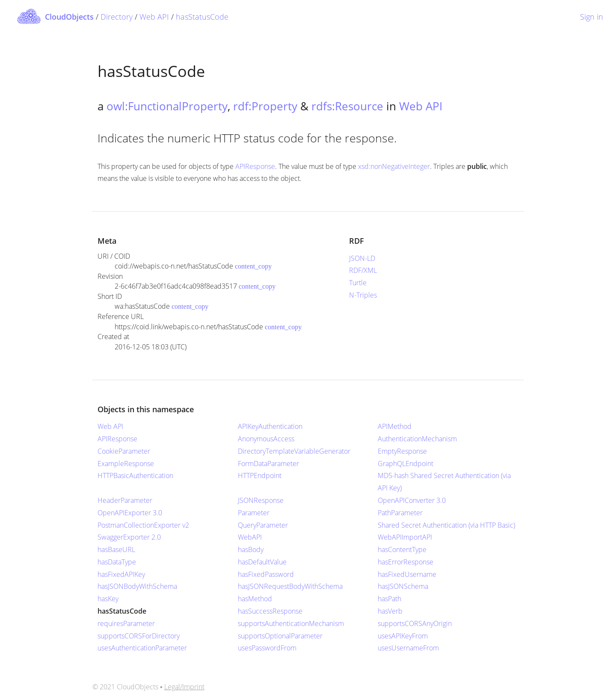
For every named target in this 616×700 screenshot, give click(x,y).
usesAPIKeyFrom (403, 636)
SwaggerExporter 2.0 (129, 537)
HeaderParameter (125, 500)
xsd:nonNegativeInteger (394, 166)
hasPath (389, 599)
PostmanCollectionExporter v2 (143, 525)
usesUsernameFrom (408, 648)
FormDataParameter (268, 464)
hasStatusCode (202, 17)
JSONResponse (261, 500)
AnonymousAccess (266, 439)
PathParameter (400, 513)
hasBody (251, 549)
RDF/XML (363, 270)
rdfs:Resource (347, 106)
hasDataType (117, 562)
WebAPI (250, 537)
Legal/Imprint (184, 687)
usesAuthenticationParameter (142, 648)
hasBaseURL (116, 549)
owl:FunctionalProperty (167, 106)
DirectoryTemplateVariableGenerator (294, 451)
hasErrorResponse (406, 562)
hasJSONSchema (403, 586)
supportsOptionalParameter (280, 636)
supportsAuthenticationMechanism (291, 623)
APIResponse (255, 166)
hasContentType (402, 549)
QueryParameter (263, 525)
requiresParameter (126, 623)
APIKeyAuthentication (270, 426)
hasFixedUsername (407, 574)
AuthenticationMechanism (417, 439)
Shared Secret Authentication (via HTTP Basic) (446, 525)
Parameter (254, 513)
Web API (154, 17)
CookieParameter (124, 451)
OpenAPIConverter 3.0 (412, 500)
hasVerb (390, 611)
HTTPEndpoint (260, 476)
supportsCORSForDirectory (139, 636)
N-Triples (363, 295)
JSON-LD (362, 258)
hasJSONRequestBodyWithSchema (290, 586)
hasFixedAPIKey (121, 574)
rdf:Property (265, 106)
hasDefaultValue (262, 562)
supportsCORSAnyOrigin (415, 623)
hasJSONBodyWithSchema (137, 586)
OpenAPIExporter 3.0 (130, 513)
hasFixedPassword (266, 574)
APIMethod (395, 426)
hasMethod (255, 599)
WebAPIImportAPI (405, 537)
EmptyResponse (402, 451)
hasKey (108, 599)
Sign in (592, 17)
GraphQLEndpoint (406, 464)
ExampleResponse (126, 464)
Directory (117, 17)
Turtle (358, 283)
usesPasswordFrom (267, 648)
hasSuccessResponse (270, 611)
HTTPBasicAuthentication (135, 476)
